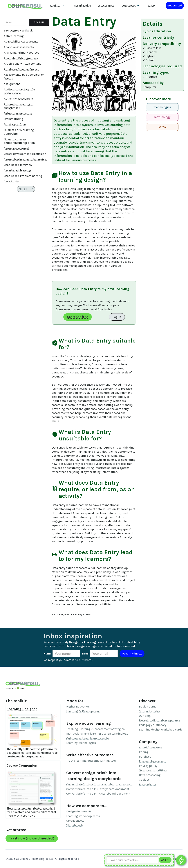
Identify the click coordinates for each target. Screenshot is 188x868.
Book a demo (148, 706)
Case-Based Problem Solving (23, 176)
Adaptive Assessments (19, 47)
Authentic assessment (19, 99)
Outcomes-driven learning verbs (88, 738)
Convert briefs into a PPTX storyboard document (98, 794)
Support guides (150, 711)
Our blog (145, 716)
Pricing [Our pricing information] (152, 5)
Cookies (144, 780)
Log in (117, 317)
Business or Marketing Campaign (19, 132)
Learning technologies (81, 743)
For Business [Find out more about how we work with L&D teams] (106, 5)
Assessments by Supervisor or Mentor (24, 76)
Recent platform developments (160, 720)
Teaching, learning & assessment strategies (95, 729)
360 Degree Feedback (18, 30)
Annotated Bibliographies (21, 58)
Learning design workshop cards (161, 729)
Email (85, 653)
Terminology (162, 117)
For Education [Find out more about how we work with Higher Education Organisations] (83, 5)
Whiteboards (75, 825)
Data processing (150, 775)
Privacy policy (148, 766)
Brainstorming (14, 119)
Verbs (162, 127)
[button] (57, 6)
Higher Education (78, 706)
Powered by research (153, 761)
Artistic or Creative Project (21, 69)
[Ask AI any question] (133, 860)
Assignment (12, 84)
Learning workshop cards (83, 816)
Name (48, 653)
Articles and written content (22, 64)
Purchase (145, 757)
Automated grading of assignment (19, 106)
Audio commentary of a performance (19, 91)
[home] (25, 5)
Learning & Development (83, 711)
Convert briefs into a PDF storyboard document (98, 789)
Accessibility (147, 784)
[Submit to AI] (165, 860)
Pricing (144, 752)
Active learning (14, 36)
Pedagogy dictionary (153, 725)
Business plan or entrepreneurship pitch (19, 141)
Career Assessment (16, 148)
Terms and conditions (153, 770)
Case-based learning (17, 170)
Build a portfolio (15, 124)
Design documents (79, 811)
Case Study (11, 181)
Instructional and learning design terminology (97, 734)
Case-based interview (18, 165)
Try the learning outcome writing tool (91, 761)
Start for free (78, 317)
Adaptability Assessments (21, 42)
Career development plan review (25, 159)
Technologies (162, 107)
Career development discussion (25, 154)
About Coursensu (151, 747)
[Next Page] (26, 189)
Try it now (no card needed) (32, 838)
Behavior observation (18, 113)
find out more (82, 660)
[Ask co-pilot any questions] (181, 860)
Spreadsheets (75, 821)
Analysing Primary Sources (21, 53)
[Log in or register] (175, 6)
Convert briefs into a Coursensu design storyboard (100, 784)
